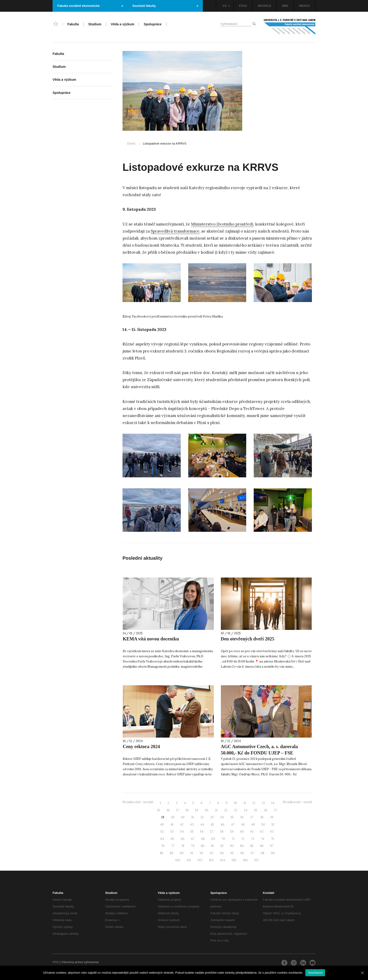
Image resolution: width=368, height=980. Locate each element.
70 (223, 839)
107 (257, 860)
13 (263, 803)
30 (183, 817)
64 (162, 839)
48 (243, 825)
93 (212, 853)
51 (273, 825)
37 (252, 817)
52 (162, 832)
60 (242, 832)
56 (202, 832)
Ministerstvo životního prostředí (222, 224)
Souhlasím (315, 973)
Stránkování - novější (138, 802)
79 (193, 846)
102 (200, 860)
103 (211, 860)
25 (256, 810)
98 (263, 853)
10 (236, 803)
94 (222, 853)
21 (216, 810)
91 (192, 853)
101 (189, 860)
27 (276, 810)
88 (161, 853)
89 (171, 853)
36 (242, 817)
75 (272, 839)
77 (173, 846)
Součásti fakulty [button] (165, 6)
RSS (56, 962)
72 (243, 839)
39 (272, 817)
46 (222, 825)
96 (242, 853)
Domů (131, 144)
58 (222, 832)
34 (222, 817)
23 (236, 810)
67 (193, 839)
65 (172, 839)
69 (213, 839)
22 (226, 810)
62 (262, 832)
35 (232, 817)
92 (201, 853)
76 (163, 846)
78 (183, 846)
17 (178, 810)
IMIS (285, 6)
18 (187, 810)
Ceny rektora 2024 (141, 746)
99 (273, 853)
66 (183, 839)
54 (182, 832)
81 (212, 846)
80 (203, 846)
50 (263, 825)
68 (203, 839)
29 (173, 817)
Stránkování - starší (297, 802)
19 (197, 810)
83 (232, 846)
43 (192, 825)
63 (272, 832)
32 (202, 817)
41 (172, 825)
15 (159, 810)
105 (234, 860)
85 (252, 846)
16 (168, 810)
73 (253, 839)
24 (246, 810)
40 (162, 825)
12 (254, 803)
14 (273, 803)
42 (182, 825)
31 (192, 817)
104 (223, 860)
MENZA (304, 6)
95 (232, 853)
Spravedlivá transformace (175, 231)
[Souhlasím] (362, 973)
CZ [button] (226, 6)
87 (272, 846)
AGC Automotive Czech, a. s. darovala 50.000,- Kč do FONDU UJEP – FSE (259, 750)
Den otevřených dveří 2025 (248, 639)
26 (266, 810)
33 (212, 817)
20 (206, 810)
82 (222, 846)
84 (242, 846)
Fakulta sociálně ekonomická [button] (90, 6)
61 (252, 832)
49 (253, 825)
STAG (243, 6)
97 (252, 853)
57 (212, 832)
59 (232, 832)
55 (192, 832)
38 (262, 817)
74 (263, 839)
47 (233, 825)
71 (233, 839)
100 (178, 860)
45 (212, 825)
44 (202, 825)
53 (172, 832)
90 (182, 853)
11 (245, 803)
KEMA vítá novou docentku (151, 639)
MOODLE (264, 6)
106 (245, 860)
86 (262, 846)
